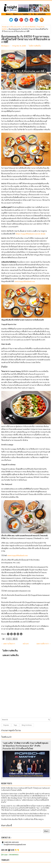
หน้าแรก (26, 644)
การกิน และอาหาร (15, 27)
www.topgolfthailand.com (25, 281)
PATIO (4, 29)
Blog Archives (27, 725)
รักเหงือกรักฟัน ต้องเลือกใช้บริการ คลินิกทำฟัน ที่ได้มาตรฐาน (22, 819)
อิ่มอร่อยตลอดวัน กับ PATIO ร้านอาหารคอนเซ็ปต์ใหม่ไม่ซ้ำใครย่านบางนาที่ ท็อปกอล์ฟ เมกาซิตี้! (26, 39)
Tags (15, 725)
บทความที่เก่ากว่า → (44, 644)
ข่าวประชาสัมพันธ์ (29, 27)
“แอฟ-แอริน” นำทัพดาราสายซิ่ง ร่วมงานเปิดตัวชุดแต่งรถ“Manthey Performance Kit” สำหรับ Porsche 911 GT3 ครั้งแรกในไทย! (25, 746)
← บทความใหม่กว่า (8, 644)
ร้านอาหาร (40, 27)
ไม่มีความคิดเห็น (35, 46)
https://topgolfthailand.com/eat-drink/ (31, 234)
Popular (6, 725)
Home (4, 27)
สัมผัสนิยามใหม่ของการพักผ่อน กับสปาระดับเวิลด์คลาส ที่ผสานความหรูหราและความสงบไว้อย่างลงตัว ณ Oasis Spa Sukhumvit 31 (25, 815)
